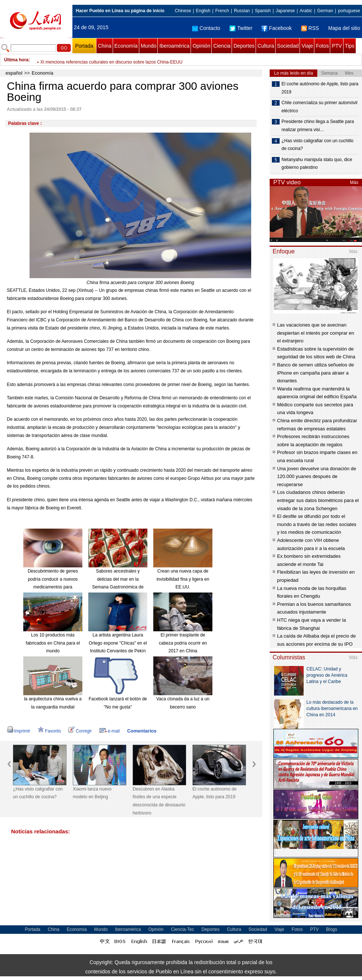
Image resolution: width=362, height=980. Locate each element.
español (14, 73)
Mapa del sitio (344, 28)
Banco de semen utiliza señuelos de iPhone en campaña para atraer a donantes (315, 373)
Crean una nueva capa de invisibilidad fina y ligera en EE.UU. (183, 579)
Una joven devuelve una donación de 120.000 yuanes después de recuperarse (317, 477)
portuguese (349, 11)
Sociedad (288, 46)
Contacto (206, 28)
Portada (84, 46)
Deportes (244, 46)
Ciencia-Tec (183, 929)
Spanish (263, 11)
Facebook (276, 28)
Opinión (201, 46)
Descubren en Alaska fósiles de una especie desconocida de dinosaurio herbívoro (159, 801)
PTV (337, 46)
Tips (350, 46)
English (203, 11)
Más (354, 182)
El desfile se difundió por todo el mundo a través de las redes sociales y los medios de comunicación (317, 524)
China (105, 46)
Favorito (49, 731)
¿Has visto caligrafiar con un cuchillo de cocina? (38, 793)
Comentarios (142, 731)
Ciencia (222, 46)
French (222, 11)
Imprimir (19, 731)
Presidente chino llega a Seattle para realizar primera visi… (318, 126)
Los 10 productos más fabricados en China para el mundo (53, 643)
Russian (242, 11)
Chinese (183, 11)
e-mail (110, 731)
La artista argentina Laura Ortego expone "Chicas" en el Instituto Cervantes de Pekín (118, 643)
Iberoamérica (174, 46)
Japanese (285, 11)
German (325, 11)
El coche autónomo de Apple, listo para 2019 (214, 793)
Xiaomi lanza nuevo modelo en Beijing (92, 793)
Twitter (241, 28)
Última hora (16, 60)
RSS (310, 28)
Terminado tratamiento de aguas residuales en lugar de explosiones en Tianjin (117, 60)
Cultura (266, 46)
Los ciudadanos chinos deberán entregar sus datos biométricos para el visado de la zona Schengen (318, 500)
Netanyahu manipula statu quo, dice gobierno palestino (317, 164)
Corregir (80, 731)
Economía (126, 46)
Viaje (307, 46)
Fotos (322, 46)
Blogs (332, 929)
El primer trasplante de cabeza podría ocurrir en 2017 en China (183, 643)
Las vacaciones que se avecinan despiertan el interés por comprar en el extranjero (316, 333)
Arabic (306, 11)
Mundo (149, 46)
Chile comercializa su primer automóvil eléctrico (319, 107)
